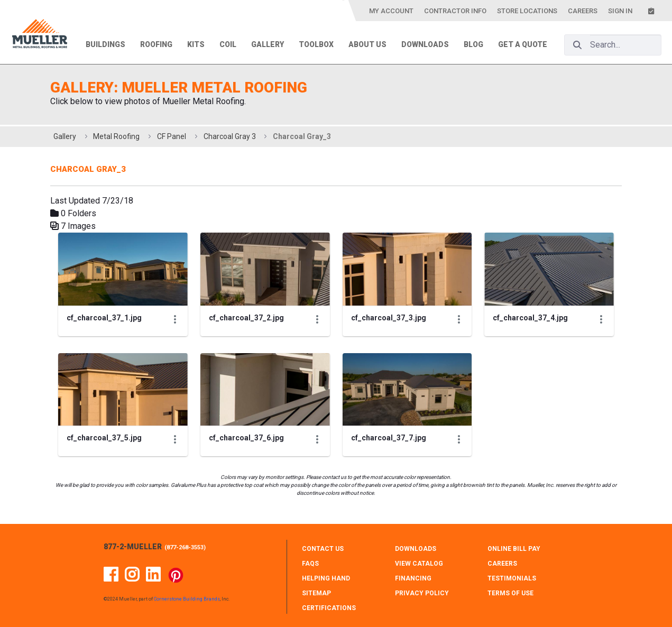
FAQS (310, 564)
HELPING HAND (326, 578)
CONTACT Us (323, 549)
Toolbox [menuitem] (316, 44)
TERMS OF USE (510, 593)
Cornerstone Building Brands (187, 599)
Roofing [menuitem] (156, 44)
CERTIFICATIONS (329, 608)
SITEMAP (316, 593)
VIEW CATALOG (419, 564)
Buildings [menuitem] (105, 44)
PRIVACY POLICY (422, 593)
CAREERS (502, 564)
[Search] (577, 45)
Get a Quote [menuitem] (523, 44)
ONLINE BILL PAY (514, 549)
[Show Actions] (175, 319)
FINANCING (413, 578)
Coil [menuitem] (228, 44)
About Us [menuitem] (367, 44)
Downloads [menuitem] (425, 44)
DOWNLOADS (416, 549)
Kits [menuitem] (196, 44)
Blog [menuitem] (473, 44)
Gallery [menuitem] (268, 44)
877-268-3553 (185, 547)
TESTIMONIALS (512, 578)
